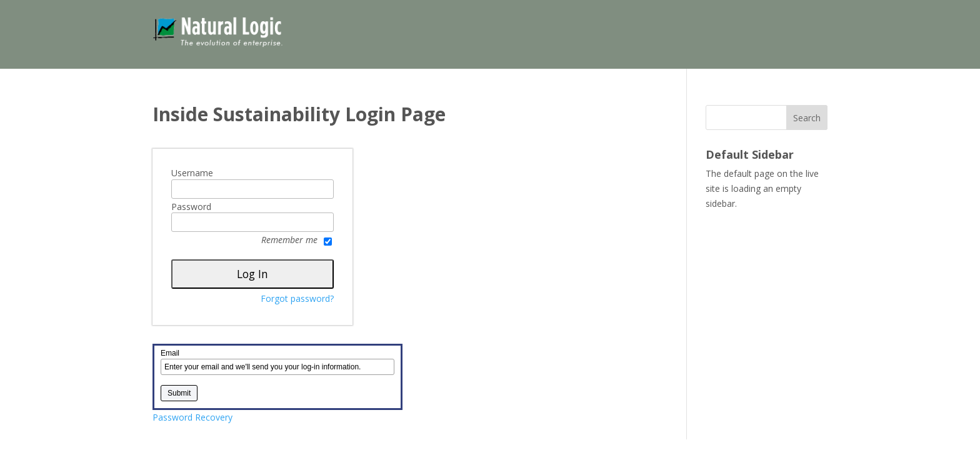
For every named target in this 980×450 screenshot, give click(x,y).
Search (807, 118)
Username (192, 173)
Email (170, 353)
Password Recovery (192, 417)
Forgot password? (297, 298)
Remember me (297, 240)
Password (191, 207)
